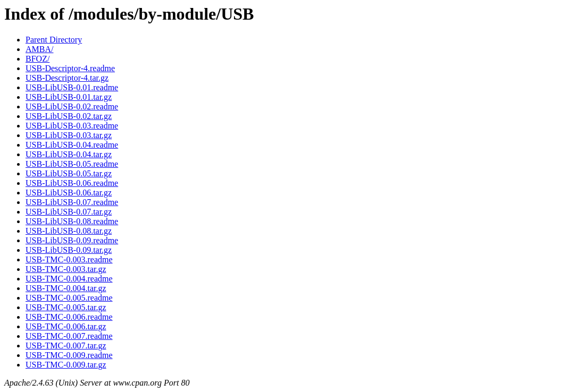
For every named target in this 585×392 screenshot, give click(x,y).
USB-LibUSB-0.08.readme (72, 221)
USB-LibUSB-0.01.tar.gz (69, 97)
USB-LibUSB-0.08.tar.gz (69, 231)
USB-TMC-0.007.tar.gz (66, 346)
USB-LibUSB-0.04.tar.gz (69, 154)
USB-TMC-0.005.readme (69, 298)
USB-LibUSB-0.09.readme (72, 240)
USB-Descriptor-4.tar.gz (67, 78)
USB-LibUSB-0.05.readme (72, 164)
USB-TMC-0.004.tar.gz (66, 288)
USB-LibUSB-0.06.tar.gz (69, 193)
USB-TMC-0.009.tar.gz (66, 365)
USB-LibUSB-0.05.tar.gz (69, 173)
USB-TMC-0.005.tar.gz (66, 307)
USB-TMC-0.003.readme (69, 259)
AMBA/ (39, 49)
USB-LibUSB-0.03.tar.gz (69, 135)
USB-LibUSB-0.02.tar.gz (69, 116)
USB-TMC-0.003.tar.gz (66, 269)
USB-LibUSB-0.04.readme (72, 145)
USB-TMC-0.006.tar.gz (66, 326)
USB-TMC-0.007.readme (69, 336)
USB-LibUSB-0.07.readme (72, 202)
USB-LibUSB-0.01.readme (72, 87)
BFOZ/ (37, 59)
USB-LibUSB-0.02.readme (72, 106)
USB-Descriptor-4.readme (70, 68)
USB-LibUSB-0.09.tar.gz (69, 250)
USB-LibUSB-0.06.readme (72, 183)
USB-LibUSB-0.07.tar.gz (69, 212)
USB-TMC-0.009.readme (69, 355)
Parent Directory (54, 40)
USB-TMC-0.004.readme (69, 279)
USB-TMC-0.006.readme (69, 317)
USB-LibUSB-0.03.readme (72, 126)
